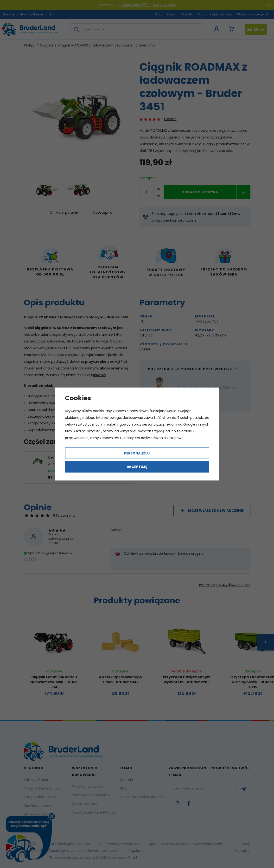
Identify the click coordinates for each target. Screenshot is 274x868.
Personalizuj (137, 453)
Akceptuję (137, 467)
